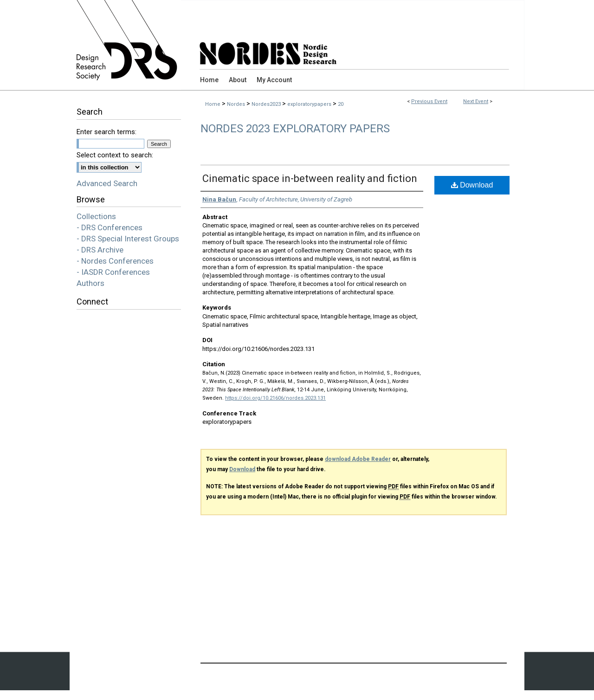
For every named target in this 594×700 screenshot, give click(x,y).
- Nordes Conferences (115, 261)
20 (341, 104)
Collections (96, 216)
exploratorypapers (310, 104)
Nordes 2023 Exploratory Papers (295, 129)
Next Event (476, 101)
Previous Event (429, 101)
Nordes (237, 104)
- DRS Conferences (110, 227)
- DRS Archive (100, 250)
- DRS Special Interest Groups (128, 239)
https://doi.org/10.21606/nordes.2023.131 (275, 398)
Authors (90, 283)
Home (213, 104)
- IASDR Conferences (113, 272)
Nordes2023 (267, 104)
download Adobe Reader (358, 459)
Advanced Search (107, 183)
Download (472, 185)
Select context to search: (115, 155)
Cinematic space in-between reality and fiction (310, 178)
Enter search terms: (107, 132)
